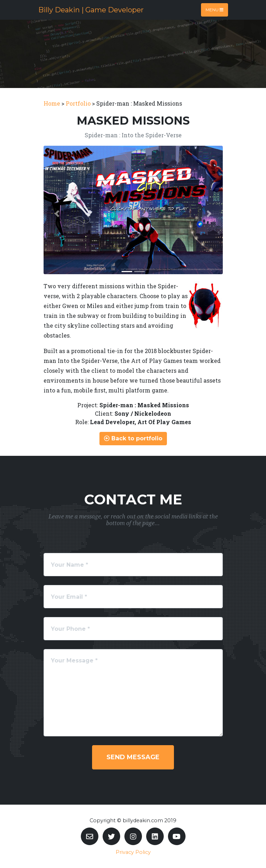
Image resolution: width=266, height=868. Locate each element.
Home (52, 103)
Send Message (133, 757)
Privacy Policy (133, 852)
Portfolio (78, 103)
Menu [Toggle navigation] (215, 10)
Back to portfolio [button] (133, 438)
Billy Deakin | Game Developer (91, 10)
